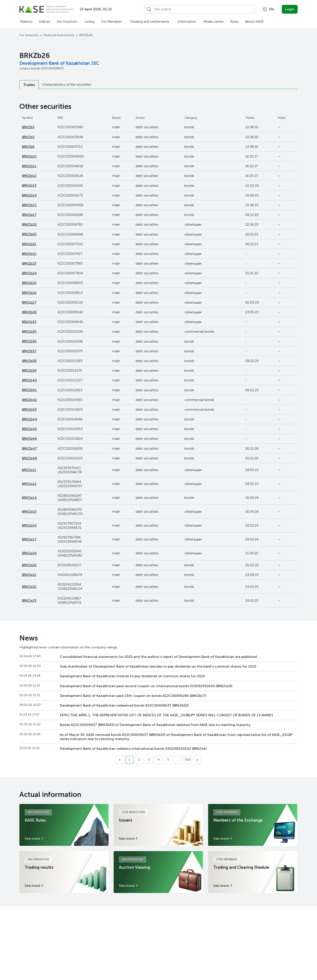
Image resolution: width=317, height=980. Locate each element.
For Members (112, 21)
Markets (26, 21)
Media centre (213, 21)
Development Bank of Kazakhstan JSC (59, 63)
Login (290, 9)
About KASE (254, 21)
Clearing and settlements (150, 21)
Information (187, 21)
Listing (89, 21)
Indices (45, 21)
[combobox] (268, 9)
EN (268, 9)
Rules (235, 21)
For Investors (67, 21)
